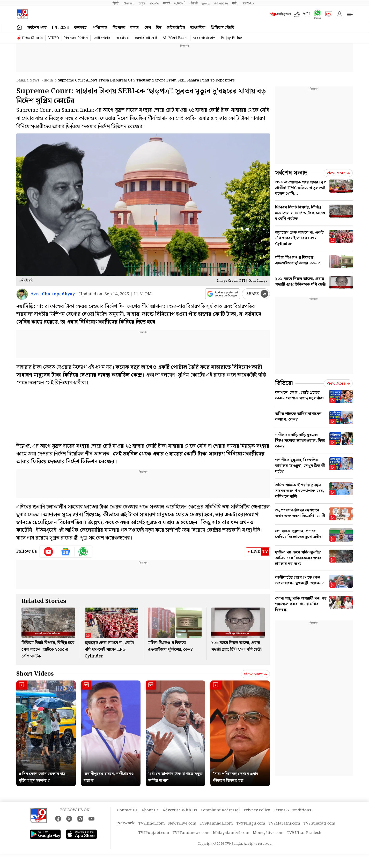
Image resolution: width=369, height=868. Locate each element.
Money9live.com (268, 833)
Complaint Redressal (220, 810)
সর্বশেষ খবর (37, 28)
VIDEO (54, 38)
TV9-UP (248, 3)
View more (255, 674)
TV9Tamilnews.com (191, 833)
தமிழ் (206, 3)
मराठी (167, 3)
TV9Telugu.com (251, 824)
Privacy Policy (257, 810)
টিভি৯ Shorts (32, 38)
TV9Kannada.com (216, 824)
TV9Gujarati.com (319, 824)
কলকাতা (81, 28)
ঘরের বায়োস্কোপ (204, 38)
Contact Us (127, 810)
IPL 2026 (60, 28)
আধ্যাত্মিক (198, 28)
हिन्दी (116, 3)
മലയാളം (221, 3)
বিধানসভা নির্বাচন (76, 38)
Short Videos (35, 674)
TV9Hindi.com (152, 824)
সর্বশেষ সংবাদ (291, 173)
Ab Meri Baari (175, 38)
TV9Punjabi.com (154, 833)
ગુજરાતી (180, 3)
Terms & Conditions (292, 810)
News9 (129, 3)
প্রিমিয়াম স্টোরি (222, 28)
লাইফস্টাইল (176, 28)
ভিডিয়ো (284, 383)
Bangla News (28, 80)
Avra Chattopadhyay (53, 294)
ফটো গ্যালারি (102, 38)
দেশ (148, 28)
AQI (306, 14)
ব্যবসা (135, 28)
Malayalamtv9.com (231, 833)
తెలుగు (154, 3)
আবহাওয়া (123, 38)
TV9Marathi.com (284, 824)
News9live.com (182, 824)
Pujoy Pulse (231, 38)
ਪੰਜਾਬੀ (194, 3)
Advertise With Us (180, 810)
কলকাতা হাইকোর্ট (146, 38)
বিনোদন (119, 28)
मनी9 (235, 3)
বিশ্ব (159, 28)
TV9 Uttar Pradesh (304, 833)
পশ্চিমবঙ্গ (100, 28)
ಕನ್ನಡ (142, 3)
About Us (150, 810)
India (48, 80)
